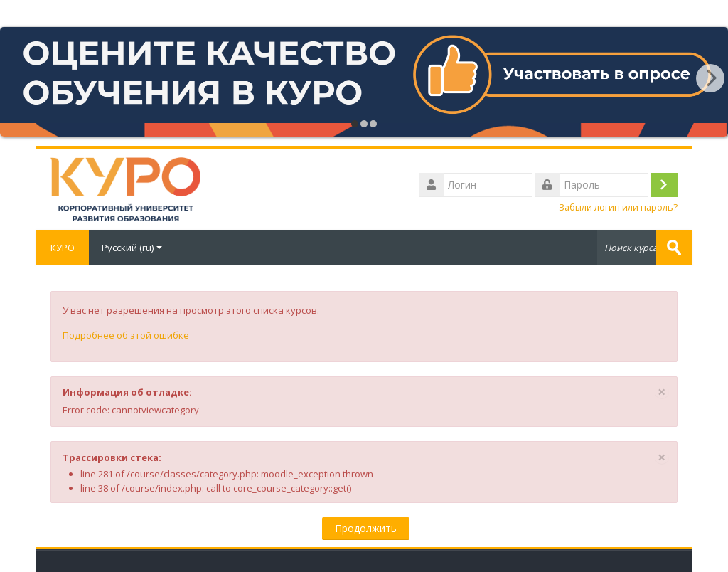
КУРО (63, 248)
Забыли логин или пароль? (618, 207)
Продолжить (366, 528)
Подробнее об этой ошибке (126, 335)
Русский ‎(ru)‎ (132, 248)
